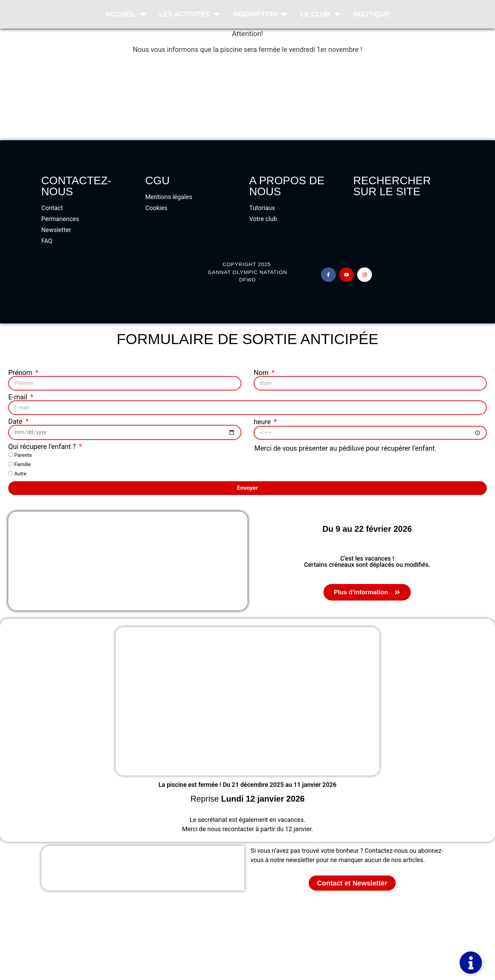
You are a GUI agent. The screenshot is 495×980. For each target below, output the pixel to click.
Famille (22, 463)
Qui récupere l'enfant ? (43, 445)
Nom (262, 373)
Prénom (21, 373)
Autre (20, 473)
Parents (23, 454)
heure (263, 421)
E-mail (19, 397)
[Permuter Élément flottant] (471, 963)
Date (16, 421)
